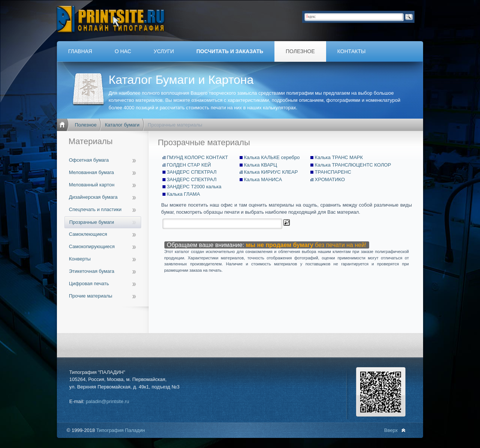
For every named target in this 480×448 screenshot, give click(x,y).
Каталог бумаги (122, 125)
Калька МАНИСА (263, 179)
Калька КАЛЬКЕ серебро (272, 157)
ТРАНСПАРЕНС (333, 172)
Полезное (86, 125)
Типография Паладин (121, 430)
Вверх (391, 430)
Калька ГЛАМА (183, 194)
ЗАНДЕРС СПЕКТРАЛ (192, 172)
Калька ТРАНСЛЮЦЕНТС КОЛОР (353, 165)
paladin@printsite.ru (107, 401)
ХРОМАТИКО (330, 179)
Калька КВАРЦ (260, 165)
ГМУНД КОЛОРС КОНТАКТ (197, 157)
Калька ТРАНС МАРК (339, 157)
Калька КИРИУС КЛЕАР (271, 172)
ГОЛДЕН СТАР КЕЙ (189, 165)
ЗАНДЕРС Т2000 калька (194, 187)
